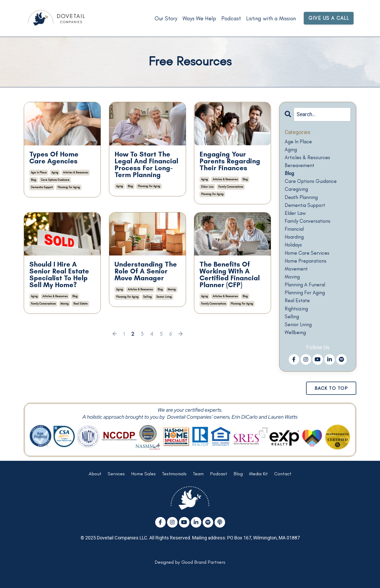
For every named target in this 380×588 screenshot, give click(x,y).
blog (34, 180)
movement (297, 277)
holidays (295, 252)
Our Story (164, 18)
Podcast (230, 18)
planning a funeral (306, 294)
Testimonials (174, 486)
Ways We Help (198, 18)
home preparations (307, 269)
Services (116, 486)
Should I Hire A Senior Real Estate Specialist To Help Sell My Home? (59, 274)
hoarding (296, 244)
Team (198, 486)
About (95, 486)
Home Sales (143, 486)
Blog (238, 486)
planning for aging (69, 187)
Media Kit (258, 486)
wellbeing (296, 345)
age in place (39, 172)
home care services (308, 260)
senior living (164, 297)
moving (65, 304)
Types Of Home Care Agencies (54, 158)
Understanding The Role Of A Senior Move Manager (146, 271)
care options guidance (55, 180)
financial (295, 235)
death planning (302, 201)
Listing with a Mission (270, 18)
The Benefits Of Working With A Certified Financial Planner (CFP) (230, 274)
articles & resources (76, 172)
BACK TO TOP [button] (331, 401)
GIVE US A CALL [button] (329, 18)
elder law (207, 187)
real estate (80, 304)
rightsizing (297, 320)
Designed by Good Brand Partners (190, 575)
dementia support (42, 187)
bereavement (300, 168)
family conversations (231, 187)
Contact (283, 486)
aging (55, 172)
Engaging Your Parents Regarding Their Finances (230, 161)
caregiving (298, 193)
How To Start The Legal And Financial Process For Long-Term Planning (146, 164)
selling (148, 297)
